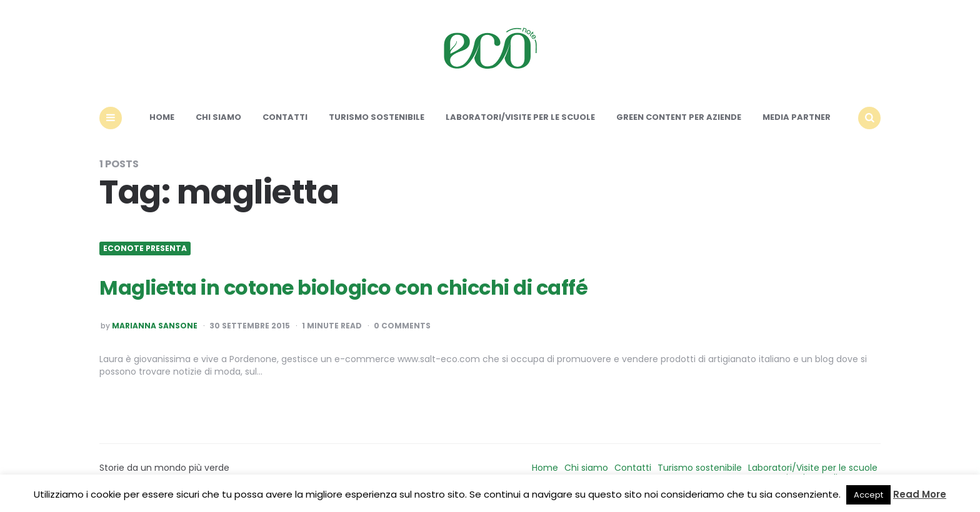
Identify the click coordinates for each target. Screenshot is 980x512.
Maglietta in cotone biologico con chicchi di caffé (343, 288)
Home (162, 117)
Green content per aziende (679, 117)
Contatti (285, 117)
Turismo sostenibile (377, 117)
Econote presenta (145, 249)
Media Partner (797, 117)
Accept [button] (868, 495)
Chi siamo (218, 117)
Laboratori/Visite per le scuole (520, 117)
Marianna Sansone (155, 326)
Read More (920, 494)
